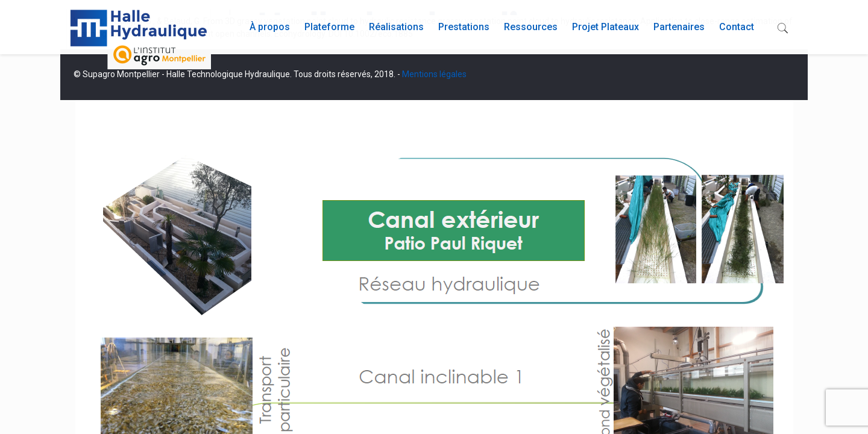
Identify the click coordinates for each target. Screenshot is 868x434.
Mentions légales (434, 74)
